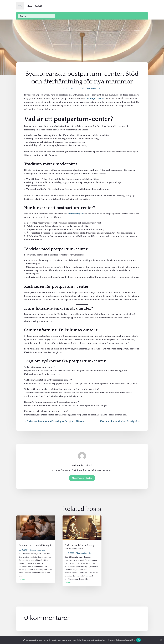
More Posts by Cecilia (82, 478)
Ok (139, 640)
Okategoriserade (93, 88)
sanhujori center (96, 98)
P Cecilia (70, 88)
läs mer (22, 579)
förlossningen (76, 214)
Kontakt (38, 6)
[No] (161, 640)
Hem (30, 6)
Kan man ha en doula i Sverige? (35, 545)
